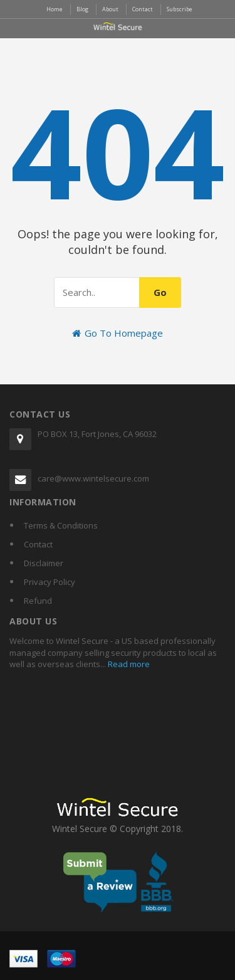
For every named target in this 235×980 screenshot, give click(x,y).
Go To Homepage (118, 333)
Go (160, 292)
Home (55, 9)
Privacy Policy (50, 582)
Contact (38, 544)
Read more (128, 664)
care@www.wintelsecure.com (93, 478)
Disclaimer (44, 563)
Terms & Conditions (61, 525)
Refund (38, 601)
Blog (82, 9)
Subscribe (180, 9)
